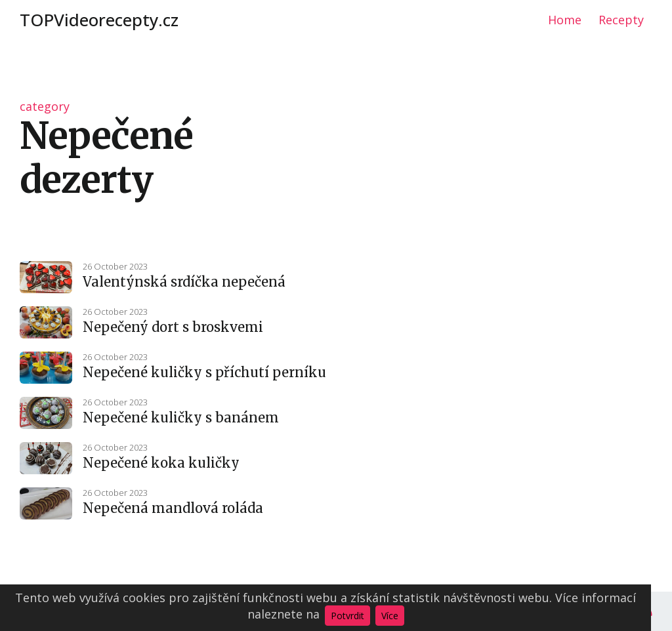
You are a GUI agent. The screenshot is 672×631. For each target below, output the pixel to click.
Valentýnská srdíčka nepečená (184, 282)
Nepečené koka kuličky (161, 463)
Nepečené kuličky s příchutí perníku (204, 372)
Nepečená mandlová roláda (173, 508)
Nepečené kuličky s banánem (181, 417)
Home (565, 20)
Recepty (621, 20)
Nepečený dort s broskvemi (173, 327)
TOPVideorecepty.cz (99, 20)
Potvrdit (347, 616)
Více (390, 616)
